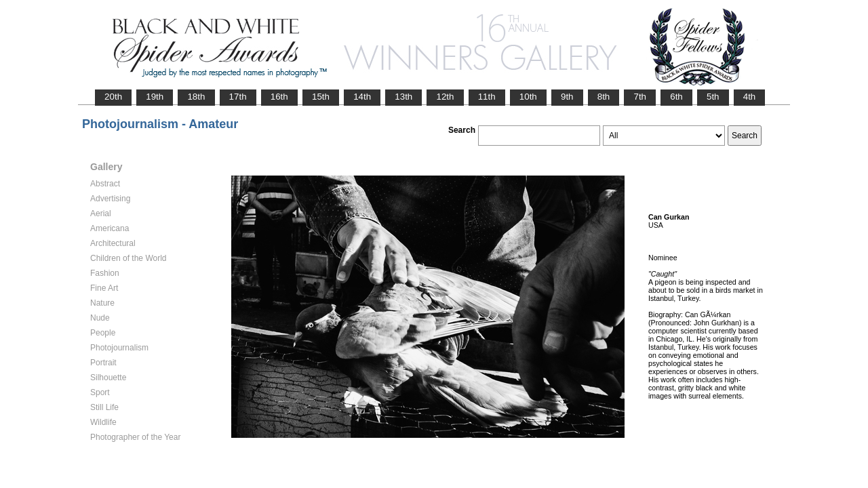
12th (445, 97)
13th (403, 97)
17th (238, 97)
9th (567, 97)
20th (113, 97)
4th (750, 97)
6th (676, 97)
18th (196, 97)
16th (279, 97)
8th (604, 97)
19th (155, 97)
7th (640, 97)
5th (713, 97)
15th (321, 97)
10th (528, 97)
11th (487, 97)
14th (362, 97)
